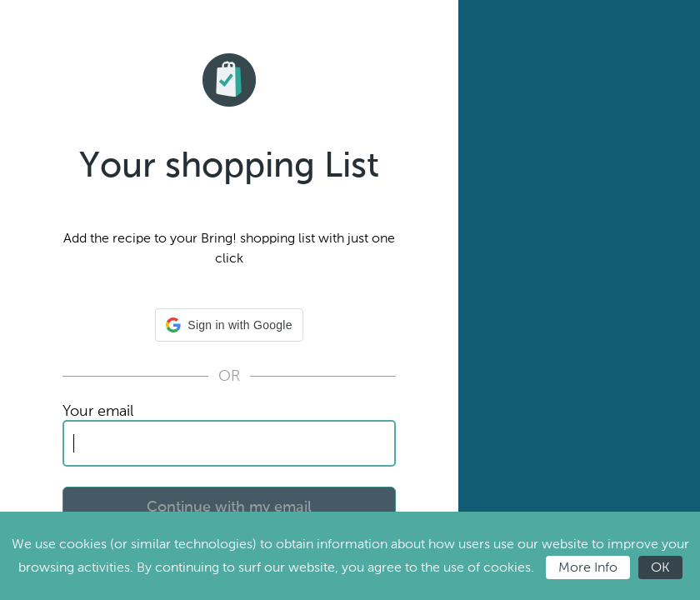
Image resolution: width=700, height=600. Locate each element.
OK (660, 567)
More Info (588, 567)
